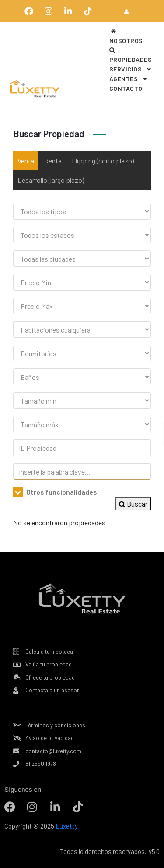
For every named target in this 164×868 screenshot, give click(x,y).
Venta (26, 161)
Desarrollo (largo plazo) (51, 180)
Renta (53, 161)
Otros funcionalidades (55, 492)
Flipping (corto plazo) (103, 161)
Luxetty (66, 826)
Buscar (133, 504)
